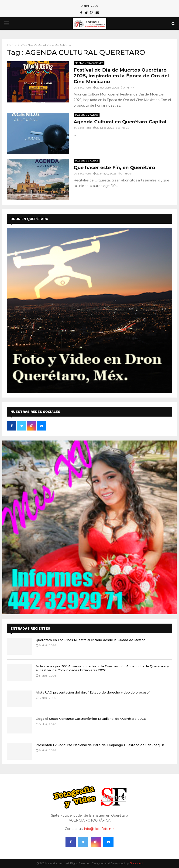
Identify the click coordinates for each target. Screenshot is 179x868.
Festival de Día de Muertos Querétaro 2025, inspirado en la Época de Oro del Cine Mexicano (121, 76)
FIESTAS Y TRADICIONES (89, 63)
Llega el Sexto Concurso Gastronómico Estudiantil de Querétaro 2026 (91, 719)
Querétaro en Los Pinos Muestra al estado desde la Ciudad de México (91, 640)
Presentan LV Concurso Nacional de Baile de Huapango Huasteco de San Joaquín (100, 745)
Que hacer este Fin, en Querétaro (114, 168)
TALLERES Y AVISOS (87, 115)
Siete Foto (84, 87)
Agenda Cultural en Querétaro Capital (120, 122)
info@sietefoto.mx (99, 829)
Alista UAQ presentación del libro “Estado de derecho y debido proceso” (93, 692)
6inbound (136, 863)
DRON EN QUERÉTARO (29, 219)
